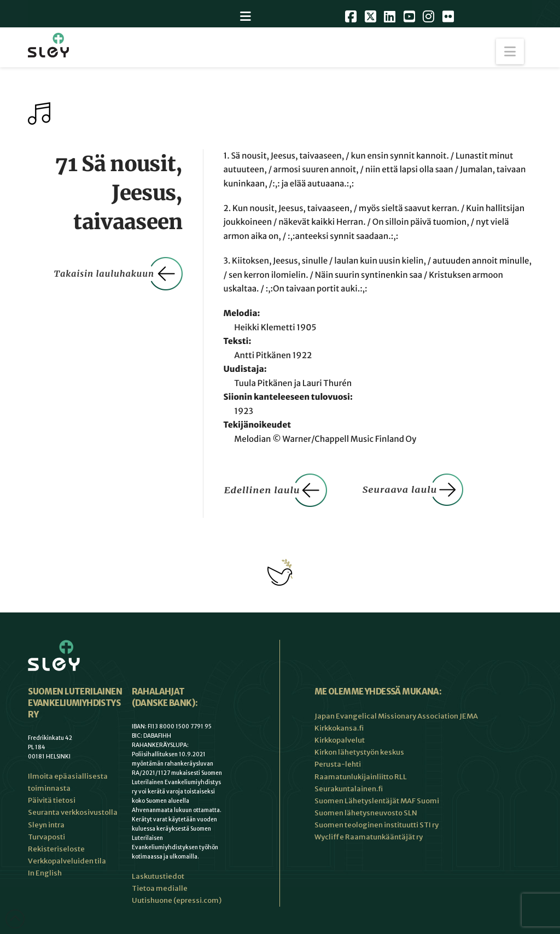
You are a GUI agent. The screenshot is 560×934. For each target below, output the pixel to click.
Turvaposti (46, 837)
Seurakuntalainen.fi (349, 789)
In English (45, 873)
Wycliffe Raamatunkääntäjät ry (369, 837)
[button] (510, 52)
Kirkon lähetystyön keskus (359, 752)
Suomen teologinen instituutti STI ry (377, 825)
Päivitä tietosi (52, 800)
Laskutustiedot (158, 876)
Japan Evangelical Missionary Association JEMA (396, 716)
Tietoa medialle (160, 888)
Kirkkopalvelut (340, 740)
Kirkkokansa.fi (339, 728)
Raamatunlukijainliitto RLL (361, 777)
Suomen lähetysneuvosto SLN (366, 813)
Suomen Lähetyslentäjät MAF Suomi (377, 801)
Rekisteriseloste (56, 849)
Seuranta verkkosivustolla (73, 812)
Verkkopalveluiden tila (67, 861)
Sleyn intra (46, 825)
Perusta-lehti (338, 764)
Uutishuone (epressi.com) (177, 900)
